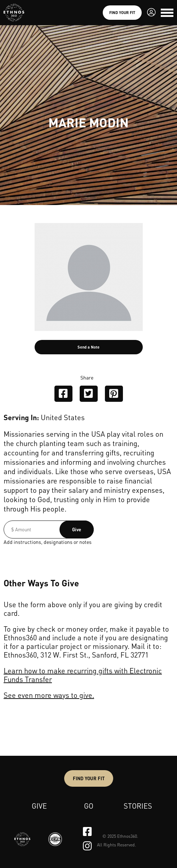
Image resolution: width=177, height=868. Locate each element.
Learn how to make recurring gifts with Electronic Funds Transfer (83, 675)
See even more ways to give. (49, 695)
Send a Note (88, 347)
